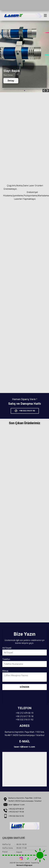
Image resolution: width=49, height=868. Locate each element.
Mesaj (5, 671)
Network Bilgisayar (24, 865)
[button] (44, 91)
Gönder (24, 687)
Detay (11, 81)
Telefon (6, 659)
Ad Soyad (7, 648)
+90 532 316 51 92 (25, 411)
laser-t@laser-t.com (24, 747)
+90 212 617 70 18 (25, 716)
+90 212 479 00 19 (25, 713)
